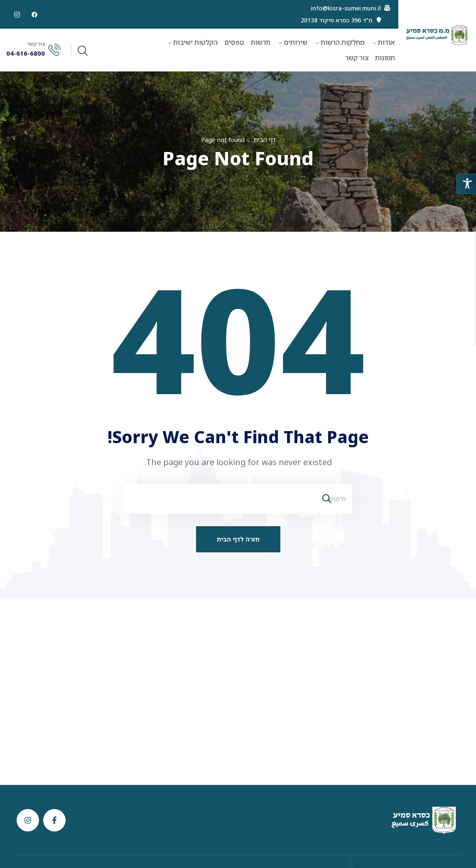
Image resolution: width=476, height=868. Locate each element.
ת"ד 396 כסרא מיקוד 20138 (337, 20)
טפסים (234, 42)
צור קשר (357, 58)
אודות (386, 42)
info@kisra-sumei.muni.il (346, 8)
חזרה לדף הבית (238, 539)
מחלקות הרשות (343, 42)
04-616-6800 (26, 53)
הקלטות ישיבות (195, 42)
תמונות (385, 58)
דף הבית (264, 140)
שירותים (296, 42)
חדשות (261, 42)
